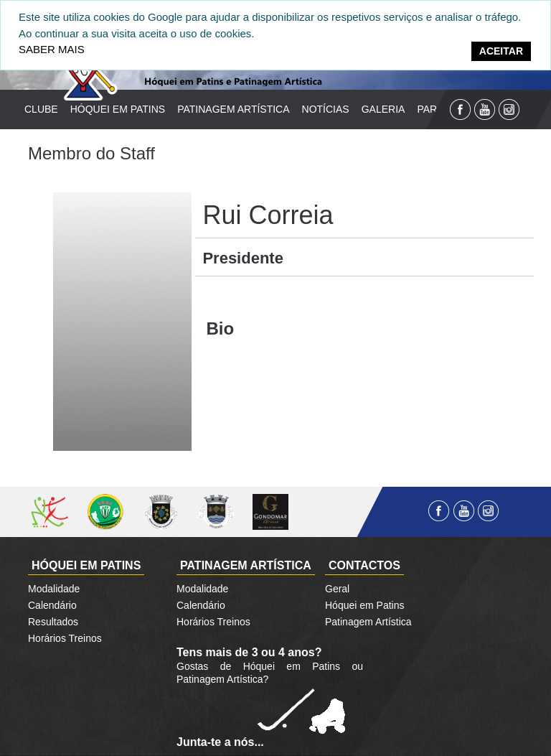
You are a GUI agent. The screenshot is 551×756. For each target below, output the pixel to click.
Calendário (52, 605)
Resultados (53, 622)
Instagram (509, 109)
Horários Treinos (65, 638)
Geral (337, 589)
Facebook (460, 109)
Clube (41, 109)
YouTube (485, 109)
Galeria (383, 109)
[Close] (501, 51)
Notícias (326, 109)
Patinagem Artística (233, 109)
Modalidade (54, 589)
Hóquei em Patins (118, 109)
